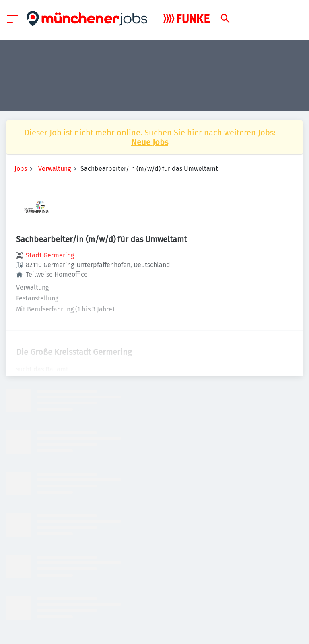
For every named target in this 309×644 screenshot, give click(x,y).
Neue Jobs (150, 142)
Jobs (21, 169)
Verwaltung (55, 169)
